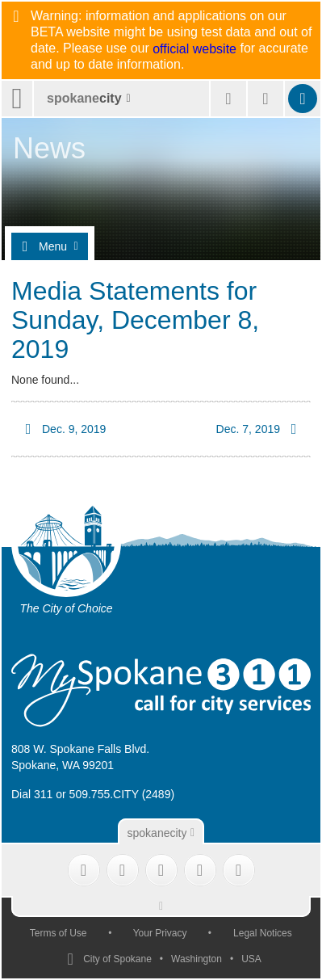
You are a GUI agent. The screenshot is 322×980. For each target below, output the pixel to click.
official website (194, 49)
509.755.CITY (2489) (122, 794)
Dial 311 (32, 794)
